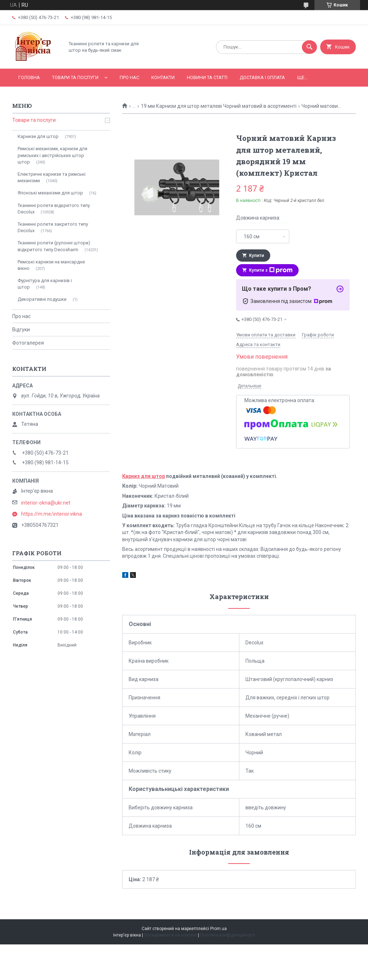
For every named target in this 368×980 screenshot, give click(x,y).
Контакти (163, 77)
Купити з (271, 270)
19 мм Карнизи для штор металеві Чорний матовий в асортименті (219, 106)
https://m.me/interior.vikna (52, 514)
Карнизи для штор (38, 136)
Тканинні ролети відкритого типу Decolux (54, 209)
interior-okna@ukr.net (46, 503)
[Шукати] (309, 47)
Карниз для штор (144, 476)
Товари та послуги (75, 77)
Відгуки (21, 330)
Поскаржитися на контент (171, 935)
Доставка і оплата (262, 77)
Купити (257, 256)
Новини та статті (207, 77)
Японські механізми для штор (50, 193)
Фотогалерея (28, 343)
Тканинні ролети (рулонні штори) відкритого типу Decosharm (54, 246)
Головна (29, 77)
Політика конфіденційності (228, 935)
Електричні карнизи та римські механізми (52, 177)
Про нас (129, 77)
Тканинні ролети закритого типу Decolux (53, 227)
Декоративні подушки (42, 299)
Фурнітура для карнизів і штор (45, 284)
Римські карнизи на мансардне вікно (51, 265)
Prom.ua (218, 929)
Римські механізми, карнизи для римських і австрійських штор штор (52, 155)
